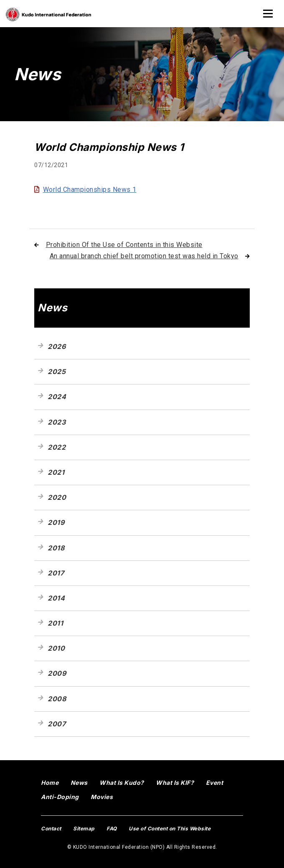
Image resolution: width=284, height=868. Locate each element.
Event (215, 783)
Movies (102, 797)
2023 (57, 422)
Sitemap (84, 829)
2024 (57, 397)
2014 (56, 598)
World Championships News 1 (90, 190)
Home (50, 783)
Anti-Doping (60, 797)
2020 (57, 497)
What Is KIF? (175, 783)
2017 (56, 573)
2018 (56, 548)
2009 (57, 673)
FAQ (112, 829)
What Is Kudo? (122, 783)
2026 (57, 346)
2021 (56, 472)
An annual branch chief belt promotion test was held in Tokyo (144, 256)
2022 (57, 447)
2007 (57, 724)
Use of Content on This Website (170, 829)
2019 (56, 522)
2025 (57, 372)
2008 (57, 699)
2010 (56, 648)
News (79, 783)
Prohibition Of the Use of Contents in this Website (124, 245)
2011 (55, 623)
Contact (51, 829)
